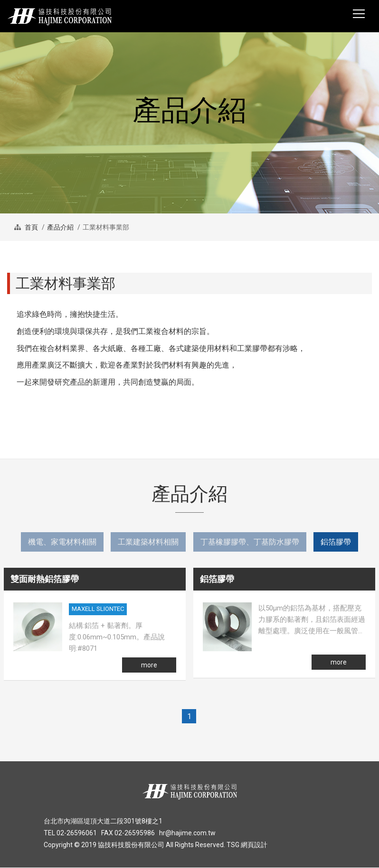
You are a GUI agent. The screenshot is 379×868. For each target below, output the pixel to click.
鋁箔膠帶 (336, 542)
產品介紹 (60, 227)
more (149, 665)
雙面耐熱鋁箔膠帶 (45, 579)
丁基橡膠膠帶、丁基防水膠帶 (250, 542)
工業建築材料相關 (148, 542)
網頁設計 (254, 845)
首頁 (31, 227)
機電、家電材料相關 (62, 542)
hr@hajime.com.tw (187, 833)
